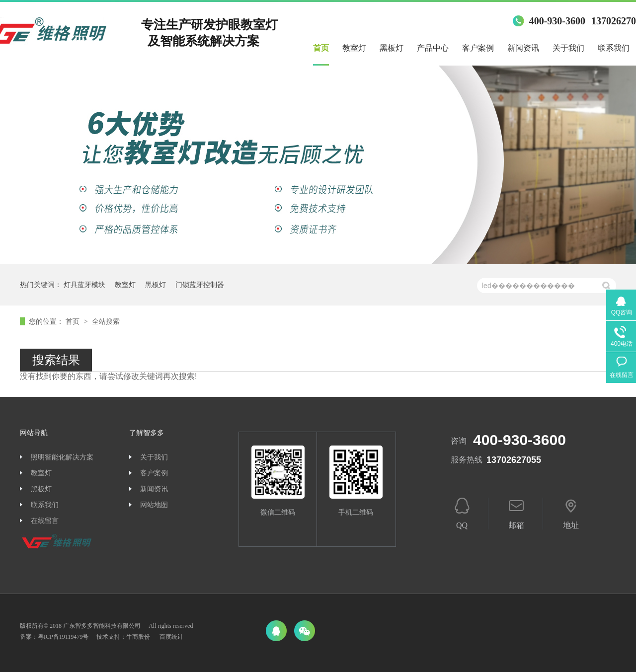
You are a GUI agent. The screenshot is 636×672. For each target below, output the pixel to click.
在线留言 (45, 521)
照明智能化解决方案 (62, 457)
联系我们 (614, 48)
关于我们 (568, 48)
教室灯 (354, 48)
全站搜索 (106, 321)
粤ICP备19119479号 (63, 637)
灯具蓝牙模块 (84, 285)
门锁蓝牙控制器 (200, 285)
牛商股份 (138, 637)
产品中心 (433, 48)
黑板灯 (392, 48)
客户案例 (478, 48)
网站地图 (154, 505)
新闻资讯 (523, 48)
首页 (321, 48)
